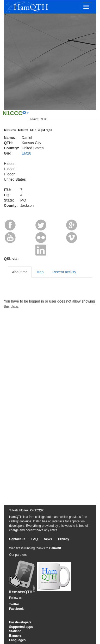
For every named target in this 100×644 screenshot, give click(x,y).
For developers (20, 622)
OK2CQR (37, 510)
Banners (15, 636)
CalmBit (55, 548)
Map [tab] (40, 272)
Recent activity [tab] (64, 272)
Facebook (16, 609)
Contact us (17, 539)
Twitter (14, 604)
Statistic (15, 631)
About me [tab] (20, 272)
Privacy (64, 539)
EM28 (26, 153)
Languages (17, 640)
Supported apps (21, 627)
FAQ (35, 539)
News (48, 539)
